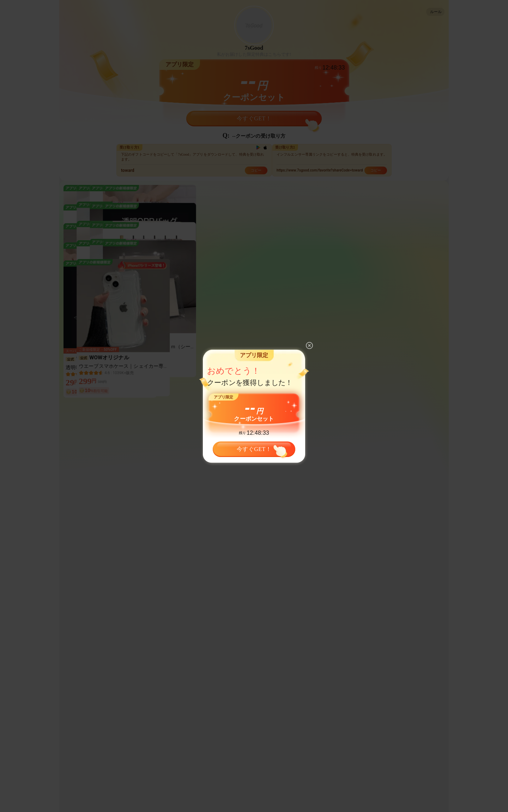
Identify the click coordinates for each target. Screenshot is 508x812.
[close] (309, 345)
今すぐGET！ (254, 447)
